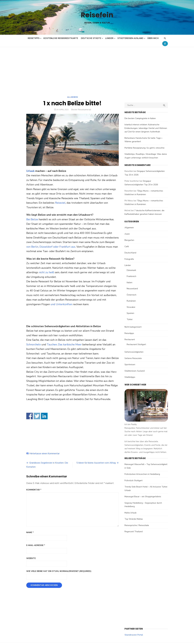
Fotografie (129, 259)
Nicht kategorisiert (133, 327)
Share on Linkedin (44, 416)
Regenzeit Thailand (134, 532)
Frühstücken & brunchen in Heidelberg (142, 474)
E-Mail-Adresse (36, 545)
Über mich (153, 38)
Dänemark (131, 270)
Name (30, 532)
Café (127, 247)
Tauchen (52, 344)
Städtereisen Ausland (130, 38)
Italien (130, 283)
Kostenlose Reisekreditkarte (61, 38)
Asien (127, 234)
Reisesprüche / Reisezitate (137, 525)
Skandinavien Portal (134, 635)
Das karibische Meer (70, 344)
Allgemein (72, 97)
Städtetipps (130, 377)
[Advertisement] (97, 69)
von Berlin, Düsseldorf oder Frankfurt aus (51, 247)
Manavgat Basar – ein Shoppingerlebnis (143, 497)
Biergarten (129, 240)
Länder (109, 38)
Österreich (132, 295)
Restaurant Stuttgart (136, 344)
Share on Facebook (30, 416)
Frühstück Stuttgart (133, 481)
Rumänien (131, 301)
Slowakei (131, 307)
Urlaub (30, 171)
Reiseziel (60, 203)
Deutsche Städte (91, 38)
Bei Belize (32, 219)
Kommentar (34, 490)
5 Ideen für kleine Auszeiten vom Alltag (96, 463)
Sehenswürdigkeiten (134, 352)
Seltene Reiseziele (133, 358)
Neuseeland (132, 289)
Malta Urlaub (131, 513)
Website (31, 558)
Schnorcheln (34, 344)
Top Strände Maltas (134, 519)
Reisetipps (34, 38)
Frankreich (131, 276)
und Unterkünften (61, 304)
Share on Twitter (37, 416)
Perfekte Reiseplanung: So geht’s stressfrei (144, 148)
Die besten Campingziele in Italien (140, 118)
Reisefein (97, 15)
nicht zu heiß (46, 272)
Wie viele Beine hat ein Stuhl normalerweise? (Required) (59, 571)
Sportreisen (130, 365)
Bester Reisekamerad (81, 110)
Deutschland (130, 253)
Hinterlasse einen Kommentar (44, 454)
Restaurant (130, 339)
